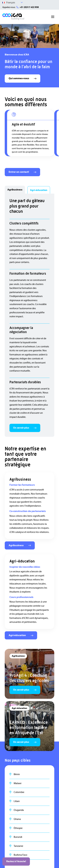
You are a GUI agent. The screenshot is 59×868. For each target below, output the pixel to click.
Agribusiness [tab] (15, 190)
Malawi (18, 783)
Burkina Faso (20, 855)
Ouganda (19, 810)
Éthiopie (18, 828)
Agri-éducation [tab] (39, 190)
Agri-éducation (21, 635)
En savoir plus (25, 428)
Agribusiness (20, 545)
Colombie (19, 792)
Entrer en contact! (22, 172)
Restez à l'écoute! (16, 861)
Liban (17, 801)
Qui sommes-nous (22, 78)
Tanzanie (18, 846)
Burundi (18, 837)
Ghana (17, 819)
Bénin (17, 774)
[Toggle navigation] (53, 17)
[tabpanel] (29, 315)
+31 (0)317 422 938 (29, 7)
